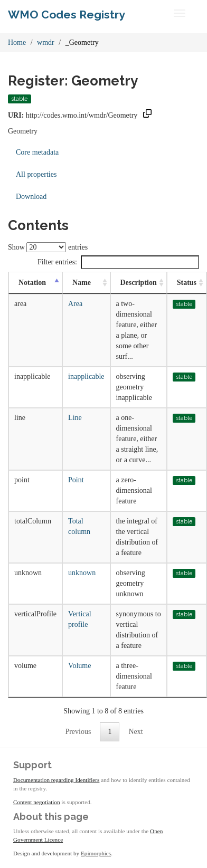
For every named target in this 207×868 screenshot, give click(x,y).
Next (135, 732)
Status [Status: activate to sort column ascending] (187, 283)
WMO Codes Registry (67, 15)
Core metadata (37, 152)
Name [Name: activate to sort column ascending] (82, 283)
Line (75, 418)
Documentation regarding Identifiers (56, 780)
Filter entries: (118, 262)
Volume (79, 666)
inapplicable (86, 376)
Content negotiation (37, 802)
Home (17, 42)
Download (31, 197)
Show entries (48, 247)
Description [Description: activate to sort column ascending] (139, 283)
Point (76, 480)
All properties (36, 174)
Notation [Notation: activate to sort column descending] (32, 283)
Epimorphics (96, 853)
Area (75, 304)
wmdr (46, 42)
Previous (78, 732)
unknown (82, 573)
